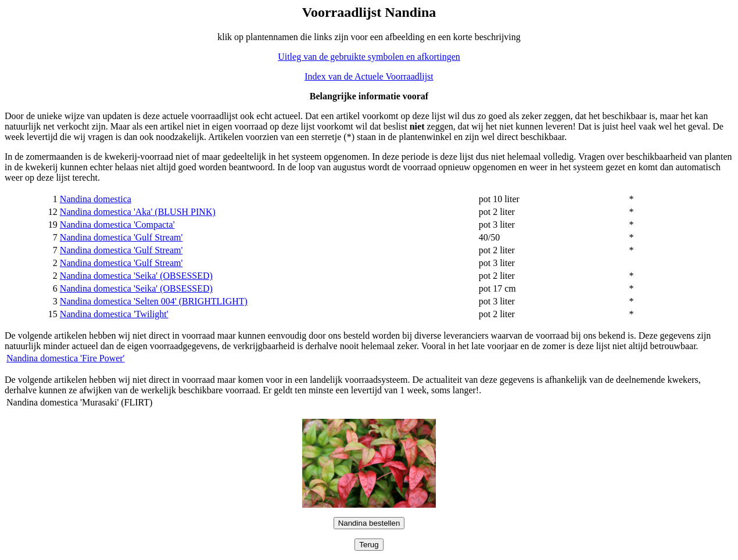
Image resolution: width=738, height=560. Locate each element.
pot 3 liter (497, 225)
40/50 (489, 237)
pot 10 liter (499, 199)
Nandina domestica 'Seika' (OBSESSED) (136, 276)
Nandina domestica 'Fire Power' (66, 358)
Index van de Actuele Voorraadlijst (369, 76)
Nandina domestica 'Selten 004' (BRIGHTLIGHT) (154, 301)
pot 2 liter (497, 212)
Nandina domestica (96, 199)
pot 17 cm (497, 288)
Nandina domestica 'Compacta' (117, 225)
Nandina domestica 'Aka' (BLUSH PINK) (138, 212)
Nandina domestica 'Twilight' (114, 314)
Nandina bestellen (369, 523)
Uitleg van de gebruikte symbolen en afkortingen (369, 57)
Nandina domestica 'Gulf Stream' (121, 237)
